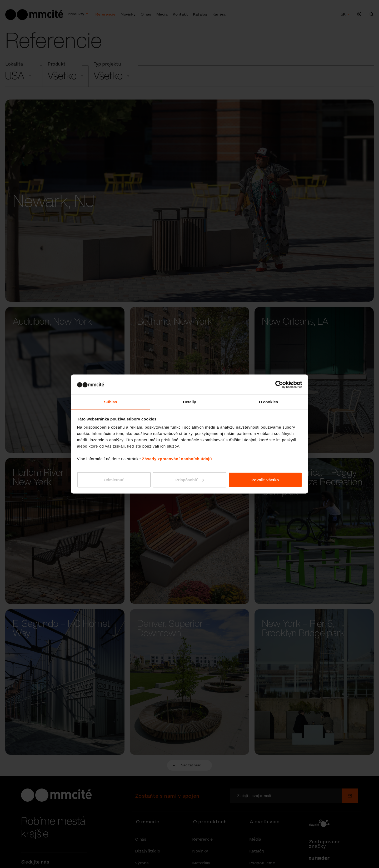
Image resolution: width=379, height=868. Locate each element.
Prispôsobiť (190, 480)
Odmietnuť (114, 480)
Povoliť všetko (265, 480)
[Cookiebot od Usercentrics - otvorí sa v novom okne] (279, 384)
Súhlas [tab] (111, 402)
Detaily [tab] (189, 402)
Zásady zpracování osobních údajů (177, 459)
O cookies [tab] (269, 402)
